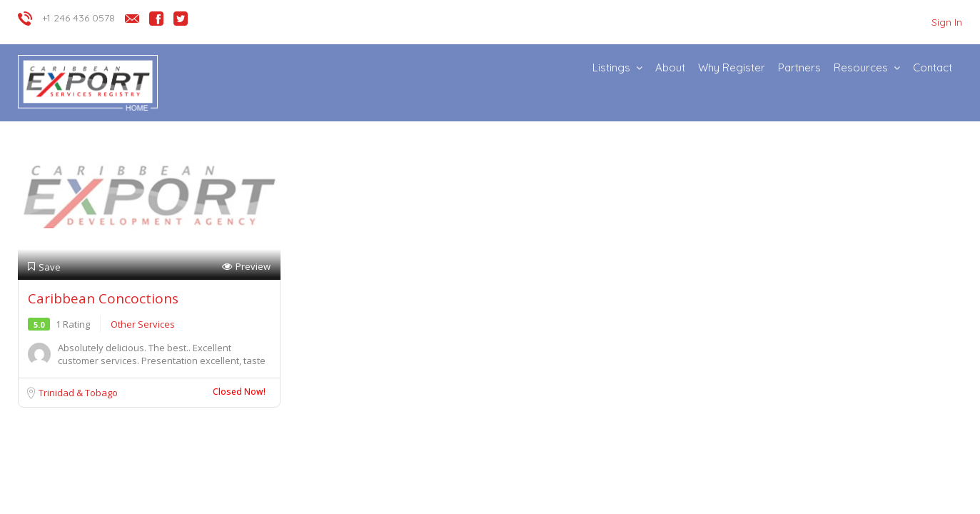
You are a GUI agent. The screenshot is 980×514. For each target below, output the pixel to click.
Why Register (732, 67)
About (670, 67)
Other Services (143, 324)
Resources (861, 67)
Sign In (947, 22)
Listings (611, 67)
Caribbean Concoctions (103, 298)
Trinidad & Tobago (78, 393)
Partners (799, 67)
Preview (246, 267)
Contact (933, 67)
